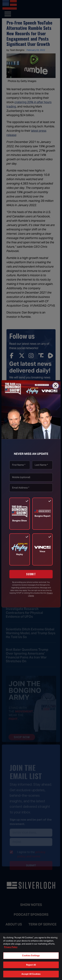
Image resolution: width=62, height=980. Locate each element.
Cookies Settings (31, 956)
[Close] (56, 386)
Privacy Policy (11, 947)
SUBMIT (31, 574)
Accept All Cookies (31, 974)
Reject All (31, 965)
